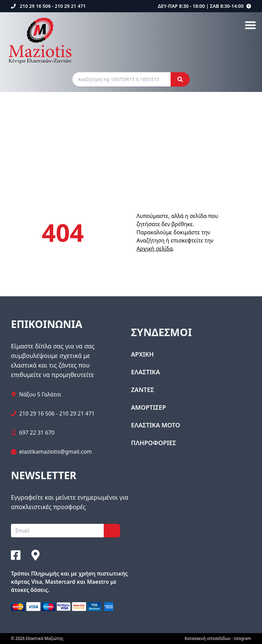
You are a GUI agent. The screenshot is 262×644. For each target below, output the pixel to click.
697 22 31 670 (37, 433)
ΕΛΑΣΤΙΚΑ (145, 372)
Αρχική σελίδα (155, 249)
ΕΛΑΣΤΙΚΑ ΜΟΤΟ (156, 425)
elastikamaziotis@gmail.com (55, 452)
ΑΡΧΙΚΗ (142, 354)
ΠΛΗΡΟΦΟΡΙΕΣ (154, 443)
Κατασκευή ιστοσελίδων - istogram (218, 638)
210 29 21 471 (70, 6)
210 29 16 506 (35, 6)
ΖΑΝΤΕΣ (142, 390)
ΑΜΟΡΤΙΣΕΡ (148, 407)
